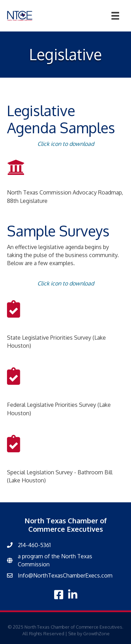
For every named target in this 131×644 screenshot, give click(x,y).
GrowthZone (96, 634)
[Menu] (115, 16)
